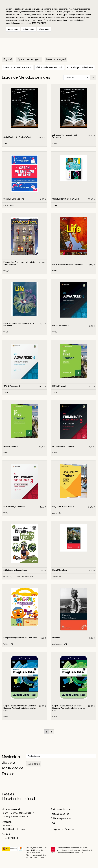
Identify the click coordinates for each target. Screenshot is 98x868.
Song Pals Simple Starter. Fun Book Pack (20, 638)
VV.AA (55, 271)
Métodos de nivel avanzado (50, 67)
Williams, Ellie (9, 644)
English (8, 59)
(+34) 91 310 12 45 (11, 838)
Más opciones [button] (44, 29)
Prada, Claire (9, 205)
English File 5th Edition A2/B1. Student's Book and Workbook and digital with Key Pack (20, 708)
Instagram (56, 829)
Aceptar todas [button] (13, 29)
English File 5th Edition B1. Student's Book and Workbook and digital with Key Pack (69, 708)
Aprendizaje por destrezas (80, 67)
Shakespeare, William (61, 644)
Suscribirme (34, 764)
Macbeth (56, 638)
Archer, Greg (57, 513)
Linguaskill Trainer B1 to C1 (63, 507)
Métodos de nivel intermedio (18, 67)
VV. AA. (6, 271)
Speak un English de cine (14, 199)
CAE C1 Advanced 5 (61, 326)
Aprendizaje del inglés (29, 59)
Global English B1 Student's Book (66, 199)
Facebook (70, 829)
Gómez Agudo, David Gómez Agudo (18, 576)
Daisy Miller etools (60, 570)
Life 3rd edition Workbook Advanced (67, 265)
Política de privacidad (61, 818)
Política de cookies (60, 814)
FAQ (53, 823)
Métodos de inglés (57, 59)
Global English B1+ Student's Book (17, 137)
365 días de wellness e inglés (15, 570)
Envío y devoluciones (61, 809)
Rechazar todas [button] (28, 29)
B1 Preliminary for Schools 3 (64, 446)
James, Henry (58, 576)
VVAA (6, 144)
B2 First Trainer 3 (59, 386)
